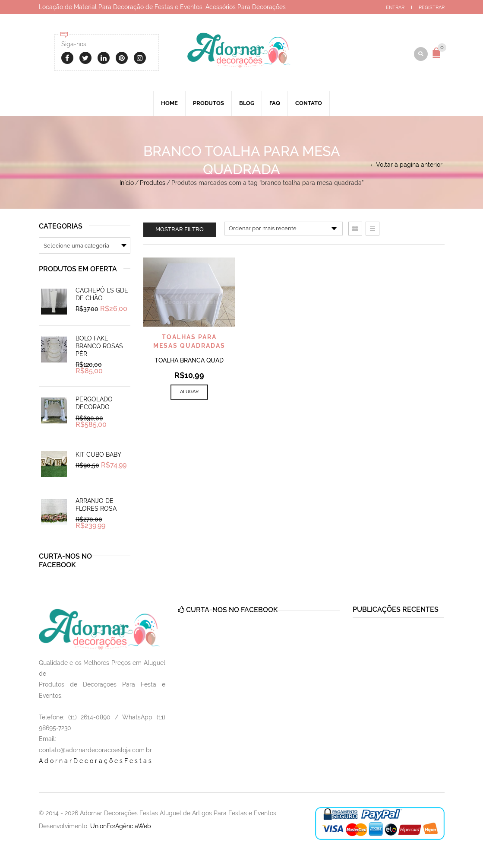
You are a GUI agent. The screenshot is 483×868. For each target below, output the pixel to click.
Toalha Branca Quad (189, 362)
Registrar (432, 8)
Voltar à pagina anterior (409, 167)
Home (169, 105)
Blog (247, 105)
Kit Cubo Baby (98, 457)
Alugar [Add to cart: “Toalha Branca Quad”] (189, 394)
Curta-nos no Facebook (65, 563)
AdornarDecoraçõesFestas (96, 763)
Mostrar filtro (180, 231)
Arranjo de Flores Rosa (96, 507)
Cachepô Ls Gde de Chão (102, 296)
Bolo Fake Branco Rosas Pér (99, 348)
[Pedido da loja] (284, 231)
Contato (309, 105)
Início (127, 185)
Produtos (208, 105)
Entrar (395, 8)
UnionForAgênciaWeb (121, 828)
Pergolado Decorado (94, 405)
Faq (275, 105)
